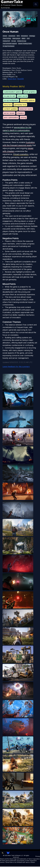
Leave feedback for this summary (16, 367)
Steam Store (12, 79)
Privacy (38, 856)
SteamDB (20, 79)
